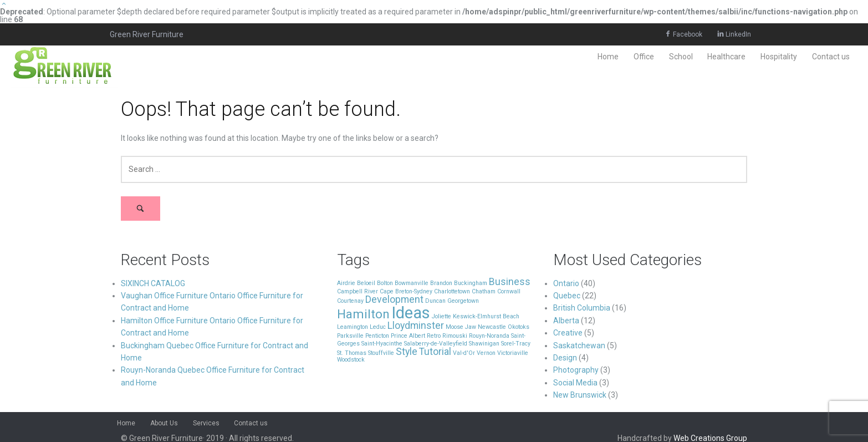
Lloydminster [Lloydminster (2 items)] (416, 326)
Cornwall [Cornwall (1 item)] (509, 291)
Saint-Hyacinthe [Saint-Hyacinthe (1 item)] (382, 344)
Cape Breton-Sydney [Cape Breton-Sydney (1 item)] (406, 291)
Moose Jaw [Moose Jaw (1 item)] (461, 327)
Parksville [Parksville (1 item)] (350, 336)
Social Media (575, 383)
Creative (568, 333)
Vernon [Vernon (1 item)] (486, 353)
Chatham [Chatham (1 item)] (484, 291)
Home (608, 57)
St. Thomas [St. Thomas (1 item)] (352, 353)
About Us (164, 423)
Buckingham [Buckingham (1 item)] (471, 283)
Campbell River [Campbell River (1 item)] (358, 291)
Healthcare (726, 57)
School (681, 57)
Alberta (566, 321)
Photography (576, 370)
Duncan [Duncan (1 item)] (435, 301)
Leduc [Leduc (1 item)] (378, 327)
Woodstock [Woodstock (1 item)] (351, 360)
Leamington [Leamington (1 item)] (353, 327)
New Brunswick (580, 395)
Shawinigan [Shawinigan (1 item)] (484, 344)
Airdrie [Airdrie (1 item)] (346, 283)
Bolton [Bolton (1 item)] (385, 283)
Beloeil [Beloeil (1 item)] (366, 283)
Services (206, 423)
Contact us (831, 57)
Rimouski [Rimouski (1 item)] (455, 336)
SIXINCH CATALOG (153, 283)
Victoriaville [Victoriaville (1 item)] (513, 353)
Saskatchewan (579, 346)
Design (565, 358)
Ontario (566, 283)
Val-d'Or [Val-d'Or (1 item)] (464, 353)
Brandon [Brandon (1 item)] (441, 283)
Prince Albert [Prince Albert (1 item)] (408, 336)
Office (644, 57)
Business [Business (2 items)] (510, 282)
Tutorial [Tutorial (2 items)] (435, 352)
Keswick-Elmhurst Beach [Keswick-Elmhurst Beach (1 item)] (486, 316)
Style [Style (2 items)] (407, 352)
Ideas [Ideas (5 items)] (411, 313)
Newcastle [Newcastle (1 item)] (492, 327)
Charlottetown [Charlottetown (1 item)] (452, 291)
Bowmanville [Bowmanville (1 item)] (412, 283)
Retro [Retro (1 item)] (434, 336)
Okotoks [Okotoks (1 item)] (519, 327)
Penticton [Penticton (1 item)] (377, 336)
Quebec (567, 296)
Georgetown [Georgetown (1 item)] (463, 301)
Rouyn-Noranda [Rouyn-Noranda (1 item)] (489, 336)
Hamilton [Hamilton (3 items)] (363, 314)
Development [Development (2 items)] (394, 299)
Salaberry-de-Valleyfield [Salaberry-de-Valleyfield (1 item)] (436, 344)
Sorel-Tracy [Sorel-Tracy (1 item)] (516, 344)
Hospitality (779, 57)
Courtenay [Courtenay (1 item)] (350, 301)
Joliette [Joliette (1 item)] (441, 316)
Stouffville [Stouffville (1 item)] (381, 353)
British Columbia (582, 308)
